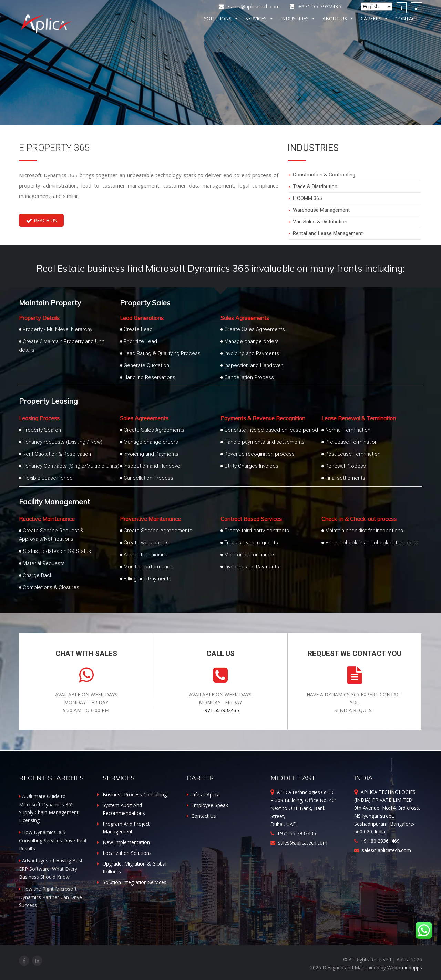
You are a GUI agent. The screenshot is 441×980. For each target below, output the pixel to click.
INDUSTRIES (298, 20)
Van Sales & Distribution (320, 222)
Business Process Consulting (135, 794)
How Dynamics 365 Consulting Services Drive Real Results (53, 840)
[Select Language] (377, 7)
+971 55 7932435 (293, 833)
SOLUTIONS (221, 20)
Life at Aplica (203, 794)
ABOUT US (338, 20)
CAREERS (375, 20)
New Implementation (126, 842)
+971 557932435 (220, 710)
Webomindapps (405, 967)
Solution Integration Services (135, 882)
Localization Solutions (127, 853)
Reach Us (41, 220)
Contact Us (201, 816)
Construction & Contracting (324, 175)
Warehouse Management (321, 210)
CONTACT (407, 20)
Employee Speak (207, 805)
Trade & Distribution (315, 186)
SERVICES (259, 20)
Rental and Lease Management (328, 233)
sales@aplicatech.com (250, 6)
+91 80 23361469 (377, 841)
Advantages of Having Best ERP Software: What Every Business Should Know (51, 869)
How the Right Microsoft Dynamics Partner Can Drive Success (50, 897)
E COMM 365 (307, 198)
